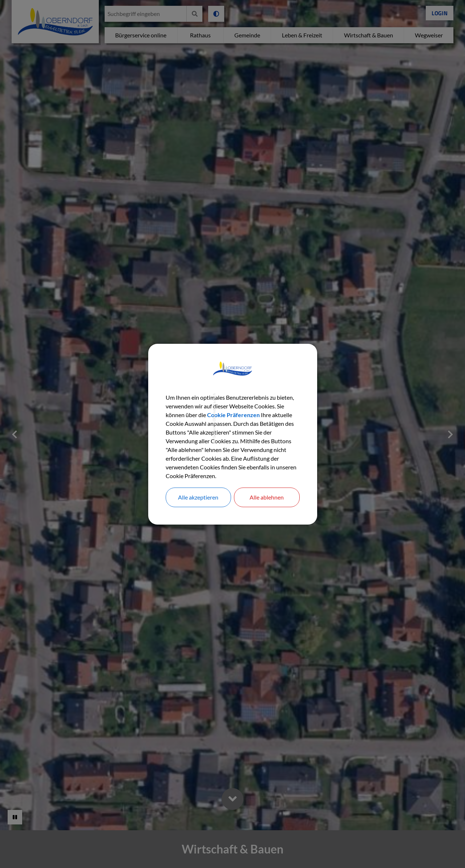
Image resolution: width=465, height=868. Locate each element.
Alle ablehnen (267, 497)
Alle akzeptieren (198, 497)
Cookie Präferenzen (233, 415)
